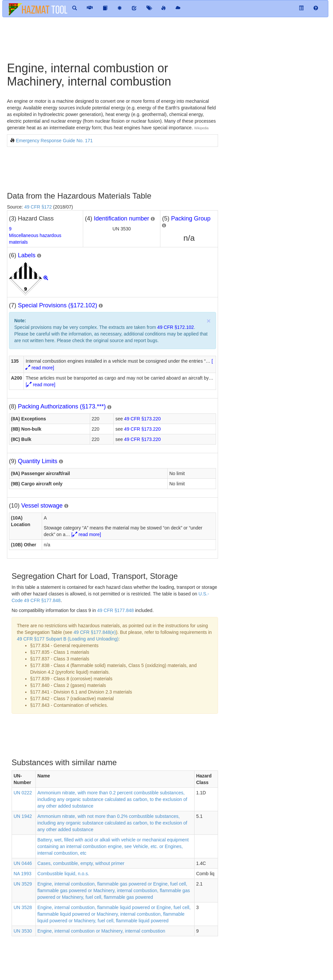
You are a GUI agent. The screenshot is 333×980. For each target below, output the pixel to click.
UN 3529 (23, 884)
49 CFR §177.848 (115, 610)
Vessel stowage (42, 506)
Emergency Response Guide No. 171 (54, 141)
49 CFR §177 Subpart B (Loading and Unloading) (68, 639)
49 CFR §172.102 (176, 327)
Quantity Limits (38, 461)
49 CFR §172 (38, 207)
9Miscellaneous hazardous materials (35, 235)
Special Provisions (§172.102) (57, 305)
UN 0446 (23, 863)
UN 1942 (23, 816)
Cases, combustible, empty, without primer (81, 863)
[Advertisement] (123, 39)
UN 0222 (23, 793)
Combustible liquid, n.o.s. (63, 874)
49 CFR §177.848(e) (95, 632)
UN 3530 (23, 931)
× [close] (208, 321)
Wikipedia (201, 128)
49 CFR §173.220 (143, 419)
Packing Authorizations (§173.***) (62, 406)
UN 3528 (23, 907)
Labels (27, 255)
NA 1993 (23, 874)
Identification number (121, 218)
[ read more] (40, 385)
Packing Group (191, 218)
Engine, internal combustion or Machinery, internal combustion (101, 931)
